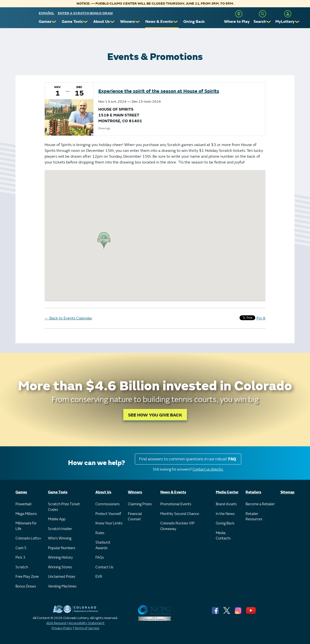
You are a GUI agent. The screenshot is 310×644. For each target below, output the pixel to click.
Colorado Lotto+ (28, 538)
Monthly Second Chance (180, 514)
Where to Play (237, 22)
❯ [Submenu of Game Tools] (86, 22)
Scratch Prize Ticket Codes (64, 507)
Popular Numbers (62, 548)
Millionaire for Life (26, 526)
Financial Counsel (135, 517)
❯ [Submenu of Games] (54, 22)
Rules (100, 533)
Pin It (261, 318)
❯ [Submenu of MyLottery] (297, 22)
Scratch (22, 567)
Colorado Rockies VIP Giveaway (177, 526)
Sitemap (287, 492)
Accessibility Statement (87, 623)
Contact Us (104, 567)
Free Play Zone (27, 577)
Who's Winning (60, 538)
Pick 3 (20, 558)
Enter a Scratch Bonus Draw (85, 13)
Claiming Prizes (140, 504)
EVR (99, 577)
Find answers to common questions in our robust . (188, 459)
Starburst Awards (103, 545)
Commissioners (108, 504)
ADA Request (56, 623)
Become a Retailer (260, 504)
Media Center (227, 492)
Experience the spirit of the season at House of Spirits (159, 91)
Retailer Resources (254, 517)
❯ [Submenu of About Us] (112, 22)
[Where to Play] (239, 14)
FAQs (100, 558)
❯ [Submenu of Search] (269, 22)
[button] (104, 241)
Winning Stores (60, 567)
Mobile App (57, 519)
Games (45, 22)
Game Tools (72, 22)
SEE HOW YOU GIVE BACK (155, 415)
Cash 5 (21, 548)
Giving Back (194, 22)
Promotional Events (176, 504)
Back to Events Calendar (68, 318)
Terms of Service (87, 628)
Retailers (253, 492)
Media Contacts (223, 536)
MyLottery (285, 22)
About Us (101, 22)
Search (260, 22)
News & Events (159, 22)
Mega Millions (26, 514)
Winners (128, 22)
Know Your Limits (109, 523)
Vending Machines (62, 586)
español (46, 13)
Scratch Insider (60, 529)
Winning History (60, 558)
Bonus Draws (26, 586)
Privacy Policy (62, 628)
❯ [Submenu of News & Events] (176, 22)
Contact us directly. (208, 469)
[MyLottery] (288, 14)
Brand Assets (226, 504)
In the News (225, 514)
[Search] (263, 14)
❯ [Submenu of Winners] (138, 22)
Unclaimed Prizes (62, 577)
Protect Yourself (108, 514)
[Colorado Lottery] (20, 19)
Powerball (23, 504)
